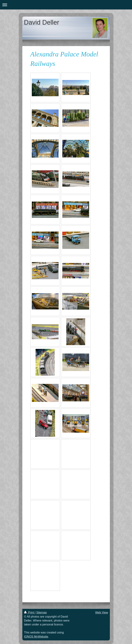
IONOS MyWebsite (36, 637)
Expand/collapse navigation (66, 5)
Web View (102, 612)
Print (29, 612)
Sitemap (42, 612)
